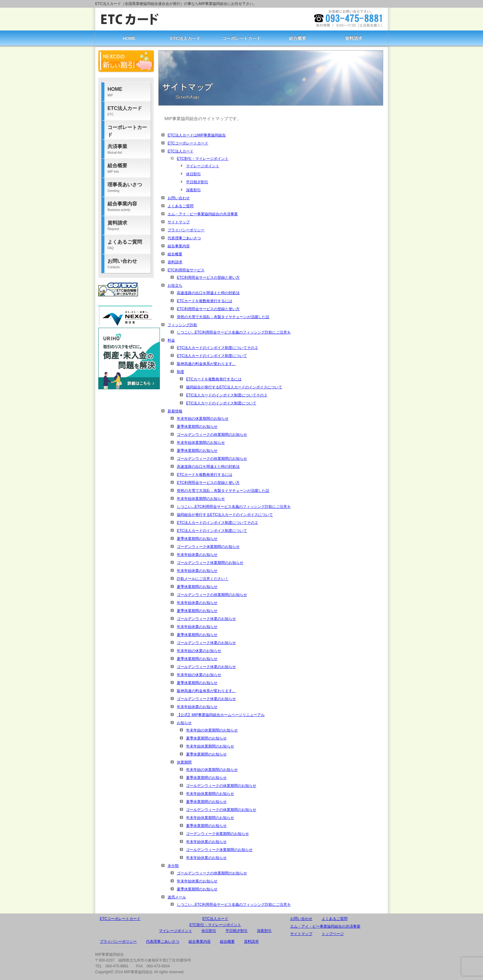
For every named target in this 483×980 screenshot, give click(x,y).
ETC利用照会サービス (186, 270)
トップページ (333, 934)
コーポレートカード (241, 38)
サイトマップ (179, 222)
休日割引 (193, 174)
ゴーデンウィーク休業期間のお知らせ (208, 547)
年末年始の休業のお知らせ (199, 651)
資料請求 (354, 38)
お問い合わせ (179, 198)
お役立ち (175, 285)
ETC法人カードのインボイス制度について (212, 356)
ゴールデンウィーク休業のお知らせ (206, 619)
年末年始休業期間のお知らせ (201, 443)
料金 (171, 340)
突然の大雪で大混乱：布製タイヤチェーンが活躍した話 (223, 317)
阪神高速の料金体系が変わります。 (206, 364)
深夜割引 (193, 190)
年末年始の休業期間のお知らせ (203, 419)
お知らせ (184, 723)
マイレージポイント (203, 166)
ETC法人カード (185, 38)
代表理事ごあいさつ (184, 238)
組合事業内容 (179, 246)
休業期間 (184, 762)
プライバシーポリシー (186, 230)
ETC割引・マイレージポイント (203, 159)
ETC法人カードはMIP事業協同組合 (197, 135)
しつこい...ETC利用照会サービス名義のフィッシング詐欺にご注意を (234, 332)
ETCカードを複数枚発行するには (205, 301)
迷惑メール (177, 897)
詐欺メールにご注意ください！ (203, 579)
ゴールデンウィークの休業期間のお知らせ (212, 435)
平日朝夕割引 (197, 182)
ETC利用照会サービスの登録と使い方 (208, 277)
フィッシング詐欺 (182, 325)
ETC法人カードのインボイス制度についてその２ (217, 348)
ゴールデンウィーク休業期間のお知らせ (210, 563)
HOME (129, 38)
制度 (181, 372)
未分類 (173, 866)
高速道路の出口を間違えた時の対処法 (208, 293)
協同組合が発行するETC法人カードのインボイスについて (234, 387)
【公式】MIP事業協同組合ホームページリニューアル (221, 715)
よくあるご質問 (181, 206)
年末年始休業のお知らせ (197, 555)
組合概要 (298, 38)
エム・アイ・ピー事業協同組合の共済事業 (203, 214)
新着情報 (175, 411)
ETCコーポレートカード (188, 143)
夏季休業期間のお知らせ (197, 427)
